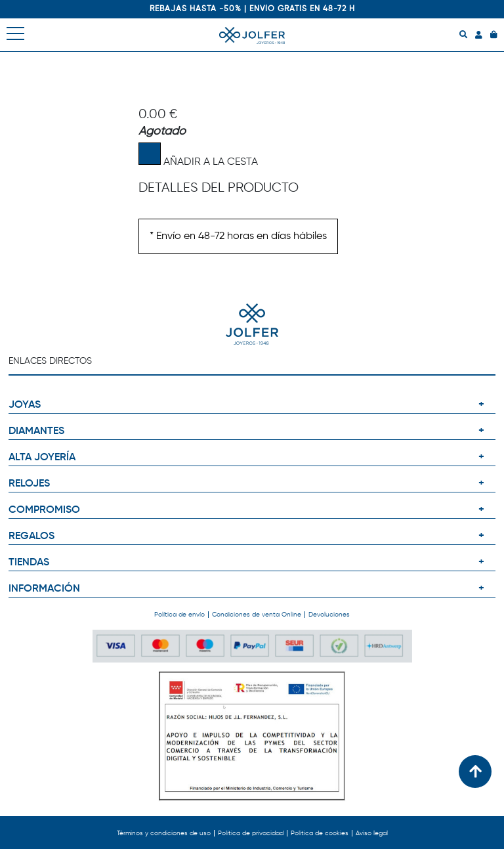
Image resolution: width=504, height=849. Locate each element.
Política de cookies (320, 833)
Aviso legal (372, 833)
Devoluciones (329, 615)
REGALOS (31, 536)
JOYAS (25, 405)
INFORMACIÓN (44, 589)
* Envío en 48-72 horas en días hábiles (238, 236)
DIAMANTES (36, 431)
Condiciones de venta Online (257, 615)
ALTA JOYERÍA (42, 458)
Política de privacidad (251, 833)
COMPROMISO (44, 510)
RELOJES (29, 484)
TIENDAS (29, 563)
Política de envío (179, 615)
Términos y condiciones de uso (164, 833)
